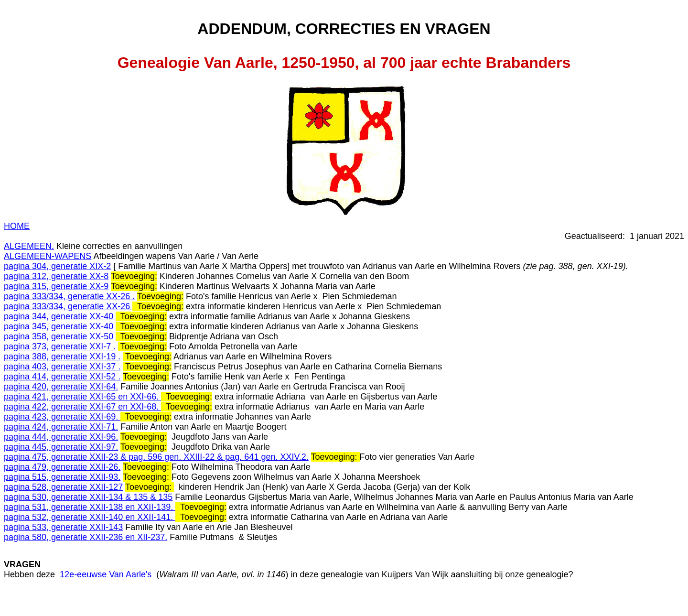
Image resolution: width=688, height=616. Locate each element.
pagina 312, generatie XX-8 (56, 276)
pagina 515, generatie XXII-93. (62, 477)
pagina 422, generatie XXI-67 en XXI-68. (82, 407)
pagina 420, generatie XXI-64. (61, 387)
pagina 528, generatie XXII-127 (63, 487)
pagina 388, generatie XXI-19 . (62, 357)
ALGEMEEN (28, 246)
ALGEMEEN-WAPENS (48, 256)
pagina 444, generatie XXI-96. (61, 437)
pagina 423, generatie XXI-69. (62, 417)
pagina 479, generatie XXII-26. (62, 467)
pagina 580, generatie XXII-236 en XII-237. (86, 537)
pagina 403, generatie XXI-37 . (62, 367)
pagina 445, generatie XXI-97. (61, 447)
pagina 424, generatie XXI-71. (61, 427)
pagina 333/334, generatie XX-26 (68, 306)
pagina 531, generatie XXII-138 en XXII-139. (90, 507)
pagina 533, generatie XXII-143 (63, 527)
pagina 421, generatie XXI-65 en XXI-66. (82, 397)
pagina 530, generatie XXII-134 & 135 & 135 (88, 497)
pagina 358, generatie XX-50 (60, 336)
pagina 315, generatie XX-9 (56, 286)
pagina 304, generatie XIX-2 (57, 266)
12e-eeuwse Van (107, 574)
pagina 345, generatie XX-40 (60, 326)
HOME (17, 226)
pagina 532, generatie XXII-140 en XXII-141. (90, 517)
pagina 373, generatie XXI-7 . (60, 346)
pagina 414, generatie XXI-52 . (62, 377)
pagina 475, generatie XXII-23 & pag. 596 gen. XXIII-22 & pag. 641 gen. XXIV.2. (156, 457)
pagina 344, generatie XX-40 (60, 316)
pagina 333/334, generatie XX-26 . (69, 296)
